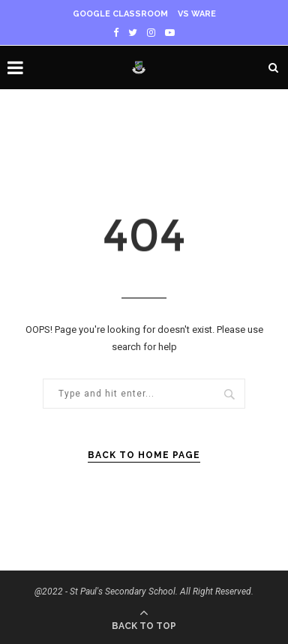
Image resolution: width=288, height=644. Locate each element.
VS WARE (197, 14)
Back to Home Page (144, 455)
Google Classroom (120, 14)
